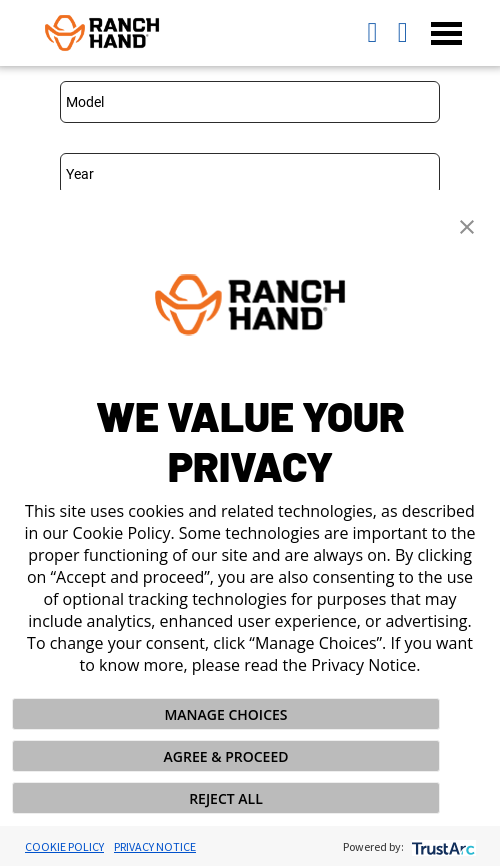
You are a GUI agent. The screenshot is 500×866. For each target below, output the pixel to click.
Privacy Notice (155, 846)
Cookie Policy (64, 846)
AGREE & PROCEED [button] (226, 756)
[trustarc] (441, 846)
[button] (467, 225)
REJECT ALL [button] (226, 798)
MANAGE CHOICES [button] (225, 714)
